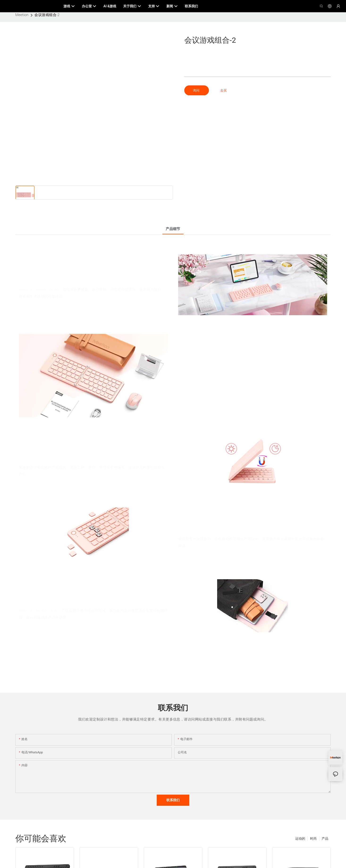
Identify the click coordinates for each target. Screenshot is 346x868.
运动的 (300, 839)
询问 (196, 90)
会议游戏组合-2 (47, 15)
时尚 (313, 839)
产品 (325, 839)
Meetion (22, 15)
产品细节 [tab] (173, 229)
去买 (224, 90)
